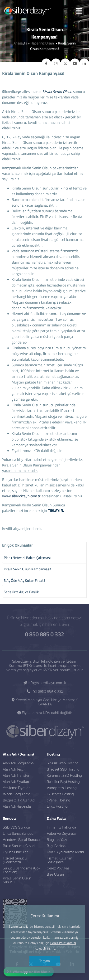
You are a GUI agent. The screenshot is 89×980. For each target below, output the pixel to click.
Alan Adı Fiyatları (16, 782)
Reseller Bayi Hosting (63, 782)
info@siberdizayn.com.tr (45, 683)
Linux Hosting (57, 806)
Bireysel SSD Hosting (63, 769)
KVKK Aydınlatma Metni (65, 852)
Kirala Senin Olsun (57, 92)
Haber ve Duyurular (62, 834)
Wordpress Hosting (62, 788)
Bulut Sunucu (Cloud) (19, 846)
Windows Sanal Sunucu (21, 840)
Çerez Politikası (59, 868)
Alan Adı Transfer (16, 776)
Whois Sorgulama (17, 794)
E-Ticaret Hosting (60, 794)
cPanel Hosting (59, 800)
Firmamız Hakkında (61, 827)
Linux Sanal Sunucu (18, 834)
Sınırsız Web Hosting (63, 763)
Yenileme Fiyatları (17, 788)
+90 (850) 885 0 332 (45, 691)
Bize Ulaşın (55, 874)
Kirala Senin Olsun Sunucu (17, 880)
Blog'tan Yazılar (59, 840)
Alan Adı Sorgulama (18, 763)
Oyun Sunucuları (16, 852)
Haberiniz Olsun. (43, 43)
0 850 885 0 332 (44, 634)
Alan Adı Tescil (14, 769)
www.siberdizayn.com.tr (21, 496)
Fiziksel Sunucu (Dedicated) (15, 860)
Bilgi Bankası (56, 846)
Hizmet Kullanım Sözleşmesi (59, 860)
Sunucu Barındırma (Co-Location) (21, 870)
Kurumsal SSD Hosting (64, 776)
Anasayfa (20, 43)
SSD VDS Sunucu (16, 827)
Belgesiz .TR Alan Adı (19, 800)
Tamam (45, 961)
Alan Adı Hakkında (17, 806)
